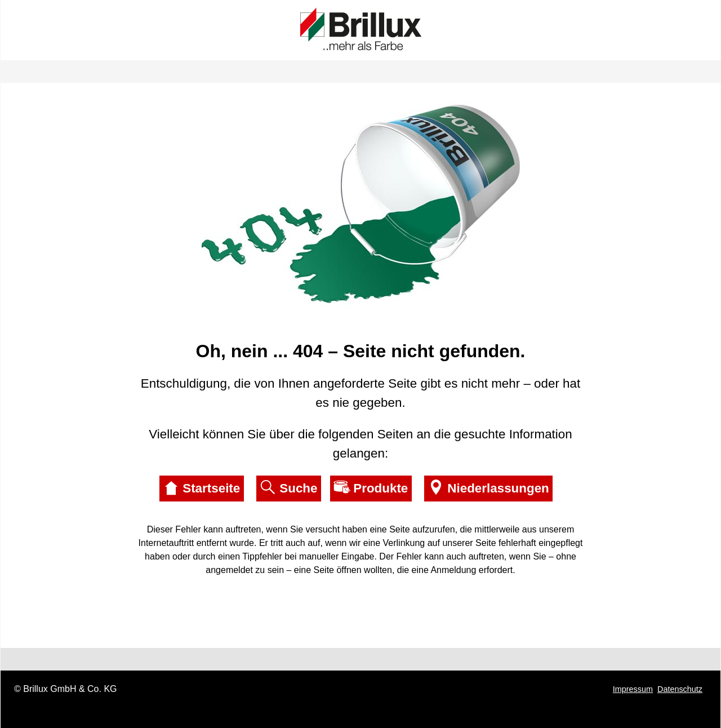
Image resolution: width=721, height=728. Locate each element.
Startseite (201, 487)
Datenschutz (680, 689)
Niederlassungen (488, 487)
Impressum (633, 689)
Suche (288, 487)
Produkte (371, 487)
